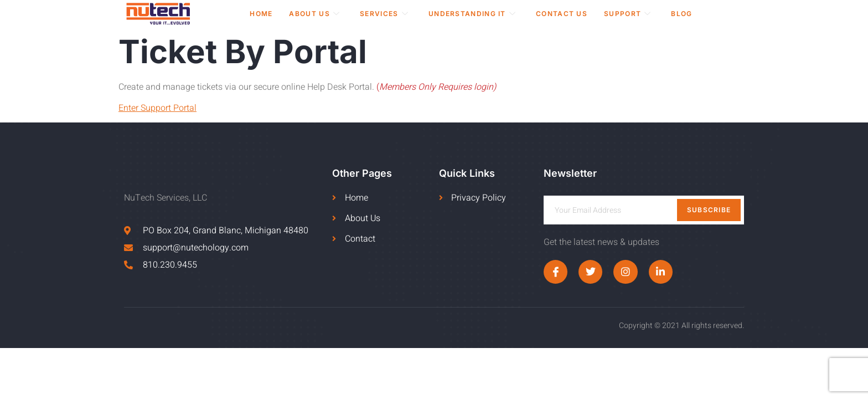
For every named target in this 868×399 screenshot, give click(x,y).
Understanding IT (472, 14)
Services (384, 14)
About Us (314, 14)
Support (627, 14)
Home (261, 14)
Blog (681, 14)
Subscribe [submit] (709, 210)
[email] (644, 210)
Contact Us (562, 14)
